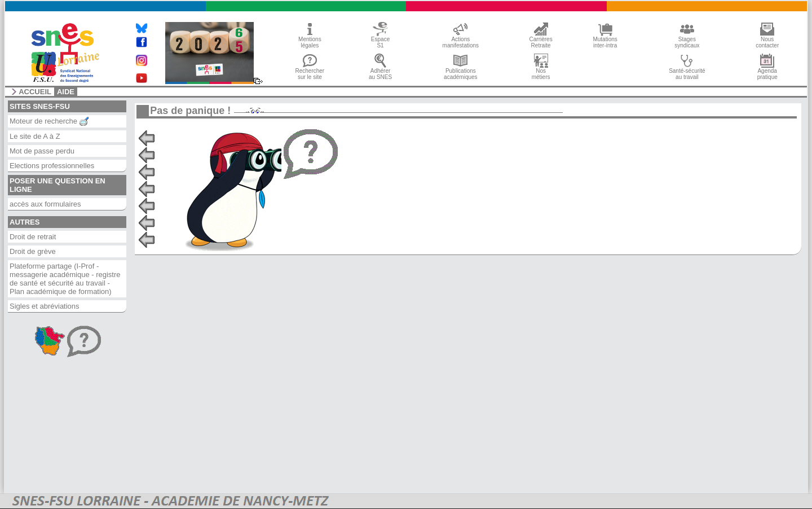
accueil (35, 92)
